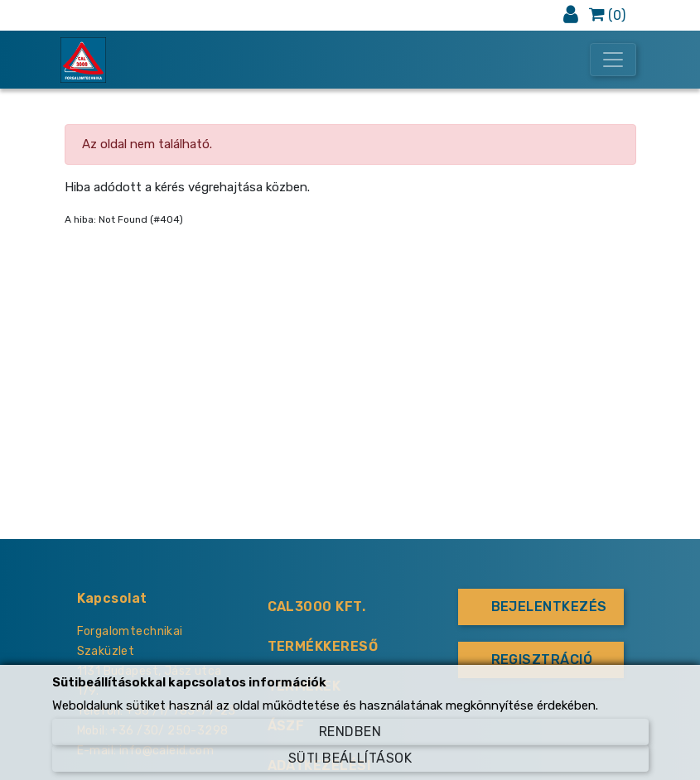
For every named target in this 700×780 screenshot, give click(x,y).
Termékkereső (323, 646)
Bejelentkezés (549, 607)
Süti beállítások (350, 758)
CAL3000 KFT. (317, 607)
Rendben (350, 732)
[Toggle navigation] (613, 60)
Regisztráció (542, 660)
